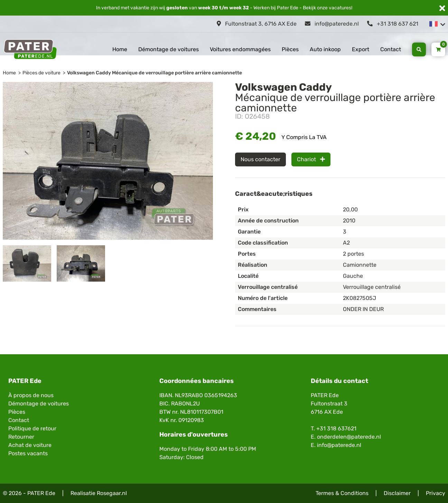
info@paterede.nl (332, 24)
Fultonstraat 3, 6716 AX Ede (257, 24)
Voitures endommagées (240, 49)
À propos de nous (31, 395)
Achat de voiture (30, 445)
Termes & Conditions (342, 493)
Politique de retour (32, 428)
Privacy (436, 493)
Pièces (290, 49)
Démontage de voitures (169, 49)
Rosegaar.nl (112, 493)
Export (361, 49)
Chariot (311, 159)
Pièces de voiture (41, 73)
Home (120, 49)
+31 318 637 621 (393, 24)
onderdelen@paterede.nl (349, 437)
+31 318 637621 (336, 428)
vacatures (340, 8)
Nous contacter (260, 159)
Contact (391, 49)
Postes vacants (28, 453)
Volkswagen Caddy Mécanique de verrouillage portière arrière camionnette (155, 73)
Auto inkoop (325, 49)
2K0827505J (360, 298)
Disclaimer (397, 493)
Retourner (21, 437)
